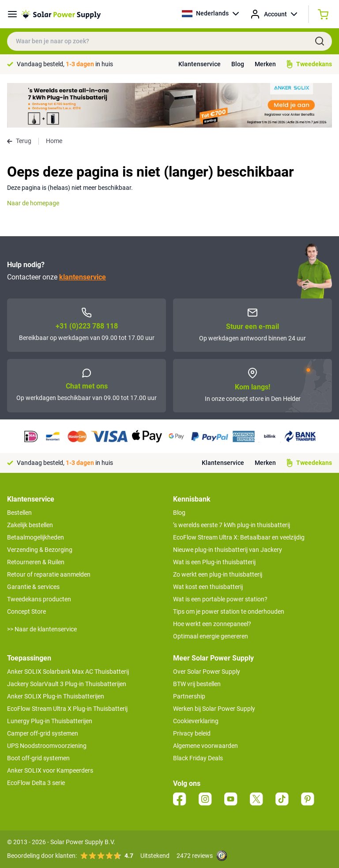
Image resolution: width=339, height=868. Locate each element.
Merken (265, 64)
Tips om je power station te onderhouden (229, 611)
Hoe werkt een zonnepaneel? (212, 624)
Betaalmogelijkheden (36, 537)
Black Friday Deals (198, 758)
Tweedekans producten (39, 599)
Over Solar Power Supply (207, 672)
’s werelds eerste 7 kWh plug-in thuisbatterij (232, 525)
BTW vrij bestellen (197, 684)
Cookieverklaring (196, 721)
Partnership (189, 696)
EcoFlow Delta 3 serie (36, 783)
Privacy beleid (192, 733)
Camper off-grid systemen (43, 733)
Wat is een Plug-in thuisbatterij (214, 562)
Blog (238, 64)
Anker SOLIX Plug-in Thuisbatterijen (56, 696)
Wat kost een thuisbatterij (208, 587)
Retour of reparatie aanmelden (49, 574)
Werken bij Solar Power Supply (214, 709)
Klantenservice (200, 64)
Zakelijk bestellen (30, 525)
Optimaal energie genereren (211, 636)
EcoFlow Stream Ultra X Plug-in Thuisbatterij (67, 709)
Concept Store (26, 611)
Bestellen (19, 513)
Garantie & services (33, 587)
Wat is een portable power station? (220, 599)
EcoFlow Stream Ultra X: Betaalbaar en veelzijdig (239, 537)
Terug (19, 141)
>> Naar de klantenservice (42, 629)
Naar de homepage (33, 203)
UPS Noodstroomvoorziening (47, 746)
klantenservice (83, 277)
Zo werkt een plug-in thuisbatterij (218, 574)
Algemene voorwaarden (205, 746)
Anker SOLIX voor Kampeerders (50, 770)
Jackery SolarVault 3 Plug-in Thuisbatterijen (67, 684)
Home (54, 141)
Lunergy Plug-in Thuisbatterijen (50, 721)
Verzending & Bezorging (40, 550)
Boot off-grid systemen (38, 758)
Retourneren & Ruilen (36, 562)
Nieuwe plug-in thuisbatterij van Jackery (228, 550)
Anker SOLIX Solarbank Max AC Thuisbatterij (68, 672)
